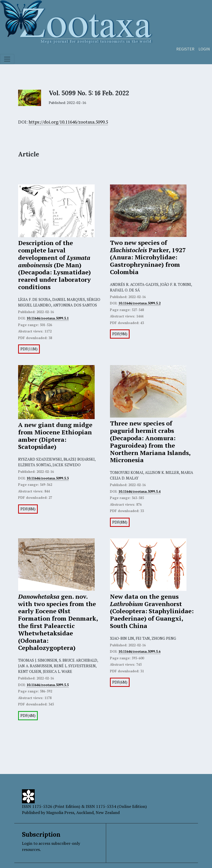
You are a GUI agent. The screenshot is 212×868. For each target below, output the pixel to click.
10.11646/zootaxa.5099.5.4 (139, 491)
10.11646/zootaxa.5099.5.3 (48, 478)
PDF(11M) (29, 349)
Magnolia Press (60, 812)
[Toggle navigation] (7, 59)
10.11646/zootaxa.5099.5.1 (48, 318)
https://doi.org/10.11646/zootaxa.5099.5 (68, 122)
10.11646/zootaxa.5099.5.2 (139, 303)
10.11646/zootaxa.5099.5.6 (139, 651)
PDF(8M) (28, 509)
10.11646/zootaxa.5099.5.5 (48, 685)
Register (185, 49)
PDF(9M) (120, 334)
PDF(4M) (28, 716)
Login (204, 49)
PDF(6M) (120, 682)
